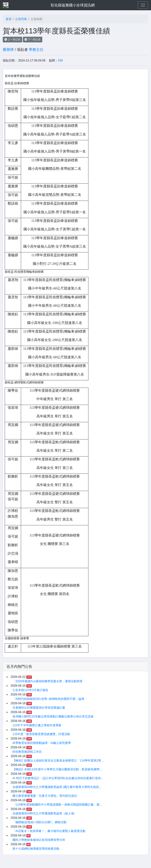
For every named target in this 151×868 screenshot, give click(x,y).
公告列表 (21, 19)
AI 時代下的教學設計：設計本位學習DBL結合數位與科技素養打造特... (58, 778)
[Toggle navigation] (143, 5)
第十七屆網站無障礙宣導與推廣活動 (36, 849)
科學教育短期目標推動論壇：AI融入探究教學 (42, 743)
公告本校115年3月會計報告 (30, 690)
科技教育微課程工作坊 (27, 752)
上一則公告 (12, 39)
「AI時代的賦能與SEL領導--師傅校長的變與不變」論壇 (48, 699)
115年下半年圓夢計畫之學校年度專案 (37, 725)
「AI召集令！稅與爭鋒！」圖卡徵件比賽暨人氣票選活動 (49, 831)
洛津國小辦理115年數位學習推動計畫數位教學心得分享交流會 (53, 716)
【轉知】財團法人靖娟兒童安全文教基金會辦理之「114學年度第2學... (58, 761)
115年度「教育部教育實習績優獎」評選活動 (41, 734)
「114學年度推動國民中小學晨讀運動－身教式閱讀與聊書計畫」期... (57, 805)
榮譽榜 (8, 50)
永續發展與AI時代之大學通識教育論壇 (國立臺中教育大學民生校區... (57, 787)
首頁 (9, 19)
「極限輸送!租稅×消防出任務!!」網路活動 (39, 822)
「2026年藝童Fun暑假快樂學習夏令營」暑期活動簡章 (47, 681)
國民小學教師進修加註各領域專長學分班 (39, 840)
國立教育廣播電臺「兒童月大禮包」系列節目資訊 (45, 796)
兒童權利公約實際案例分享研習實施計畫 (39, 708)
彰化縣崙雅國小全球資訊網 (73, 5)
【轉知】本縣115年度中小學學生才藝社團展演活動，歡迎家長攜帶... (57, 769)
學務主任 (36, 50)
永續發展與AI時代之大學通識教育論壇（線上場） (45, 813)
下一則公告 (33, 39)
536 (60, 60)
